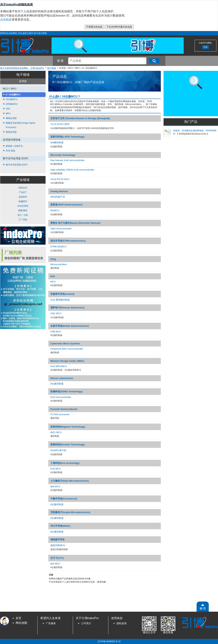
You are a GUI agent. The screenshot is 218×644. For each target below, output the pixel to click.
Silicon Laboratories (62, 378)
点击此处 (6, 20)
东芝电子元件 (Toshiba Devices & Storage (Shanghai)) (80, 118)
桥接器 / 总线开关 (14, 146)
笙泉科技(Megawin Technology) (68, 427)
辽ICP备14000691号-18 (109, 641)
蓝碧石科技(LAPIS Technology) (68, 137)
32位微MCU (12, 99)
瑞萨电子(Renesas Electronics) (68, 308)
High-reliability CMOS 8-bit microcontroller (72, 170)
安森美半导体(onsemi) (62, 294)
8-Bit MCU (56, 332)
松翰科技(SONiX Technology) (67, 391)
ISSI (53, 276)
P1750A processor (60, 414)
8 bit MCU (56, 469)
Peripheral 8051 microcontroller (67, 349)
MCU (53, 282)
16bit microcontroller (61, 229)
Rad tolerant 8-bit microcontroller (68, 160)
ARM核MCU (12, 104)
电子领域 (23, 75)
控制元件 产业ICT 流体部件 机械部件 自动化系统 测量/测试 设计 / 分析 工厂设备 (23, 204)
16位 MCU (56, 313)
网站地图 (21, 623)
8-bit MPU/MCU (59, 366)
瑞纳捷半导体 (58, 539)
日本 (205, 47)
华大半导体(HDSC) (61, 526)
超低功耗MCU (58, 545)
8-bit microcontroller (61, 397)
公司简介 (86, 623)
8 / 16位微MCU (13, 95)
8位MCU (55, 210)
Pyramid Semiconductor (64, 409)
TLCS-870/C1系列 (60, 124)
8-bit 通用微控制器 (60, 300)
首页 (19, 618)
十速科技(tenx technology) (65, 463)
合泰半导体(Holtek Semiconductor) (70, 326)
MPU (8, 114)
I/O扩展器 (11, 151)
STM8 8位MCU (58, 247)
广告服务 (51, 623)
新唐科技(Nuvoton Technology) (68, 444)
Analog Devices (59, 191)
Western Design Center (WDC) (67, 361)
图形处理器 (11, 132)
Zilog (53, 259)
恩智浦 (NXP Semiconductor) (66, 205)
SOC (8, 109)
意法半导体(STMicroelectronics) (68, 241)
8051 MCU (56, 432)
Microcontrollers (59, 264)
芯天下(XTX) (57, 558)
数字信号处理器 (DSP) (17, 165)
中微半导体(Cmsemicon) (64, 499)
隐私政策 (122, 623)
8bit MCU (55, 486)
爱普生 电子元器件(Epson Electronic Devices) (75, 223)
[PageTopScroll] (203, 607)
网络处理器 (11, 118)
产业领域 (23, 180)
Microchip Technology (63, 155)
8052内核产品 (58, 197)
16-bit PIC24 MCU (60, 179)
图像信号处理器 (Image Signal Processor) (20, 125)
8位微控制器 (57, 384)
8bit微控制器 (57, 142)
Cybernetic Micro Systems (65, 344)
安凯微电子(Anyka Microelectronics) (70, 512)
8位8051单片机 (58, 450)
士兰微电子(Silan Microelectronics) (70, 481)
